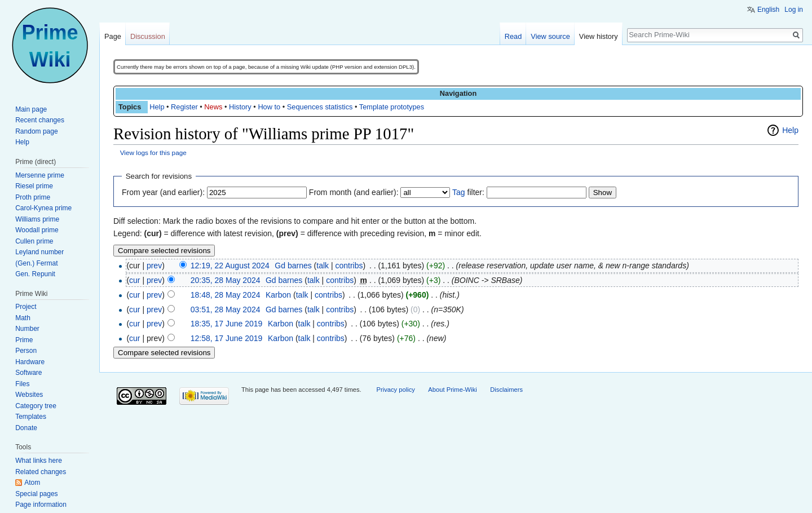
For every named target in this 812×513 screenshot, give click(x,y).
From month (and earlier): (354, 192)
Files (22, 384)
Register (184, 107)
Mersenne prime (40, 175)
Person (26, 351)
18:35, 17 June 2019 (227, 324)
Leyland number (39, 252)
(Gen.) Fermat (36, 263)
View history (599, 36)
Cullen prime (34, 241)
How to (269, 107)
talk (323, 266)
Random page (36, 131)
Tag (459, 192)
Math (23, 318)
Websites (29, 395)
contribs (349, 266)
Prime (24, 340)
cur (134, 280)
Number (27, 329)
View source (550, 36)
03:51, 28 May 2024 (226, 309)
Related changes (41, 472)
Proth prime (33, 197)
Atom (32, 483)
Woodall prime (37, 230)
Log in (794, 10)
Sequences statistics (320, 107)
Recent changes (40, 120)
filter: (468, 192)
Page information (41, 505)
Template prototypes (392, 107)
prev (154, 266)
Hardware (30, 362)
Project (26, 307)
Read (513, 36)
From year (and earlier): (163, 192)
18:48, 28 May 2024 (226, 295)
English (768, 10)
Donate (26, 428)
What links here (39, 461)
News (213, 107)
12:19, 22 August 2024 (230, 266)
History (240, 107)
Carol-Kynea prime (43, 208)
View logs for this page (153, 152)
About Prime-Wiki (452, 390)
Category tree (36, 406)
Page (113, 36)
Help (157, 107)
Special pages (36, 494)
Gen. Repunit (35, 274)
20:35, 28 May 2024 (226, 280)
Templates (31, 417)
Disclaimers (506, 390)
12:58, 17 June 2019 (227, 338)
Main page (31, 109)
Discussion (148, 36)
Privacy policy (395, 390)
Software (28, 373)
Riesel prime (34, 186)
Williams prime (37, 219)
